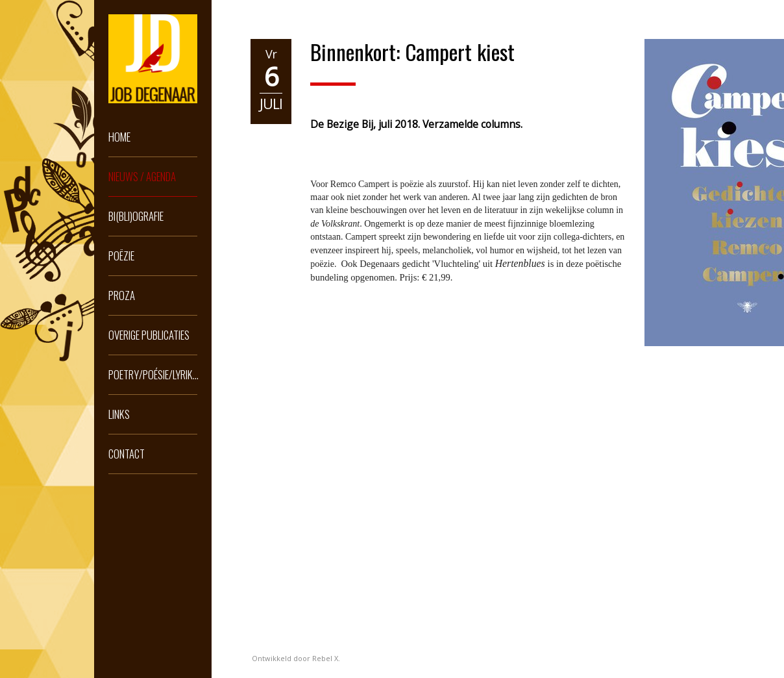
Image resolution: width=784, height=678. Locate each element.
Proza (122, 295)
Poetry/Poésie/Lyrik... (153, 374)
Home (119, 137)
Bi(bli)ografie (136, 216)
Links (119, 414)
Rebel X (325, 658)
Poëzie (121, 256)
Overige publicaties (149, 335)
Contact (127, 454)
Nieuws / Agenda (142, 176)
